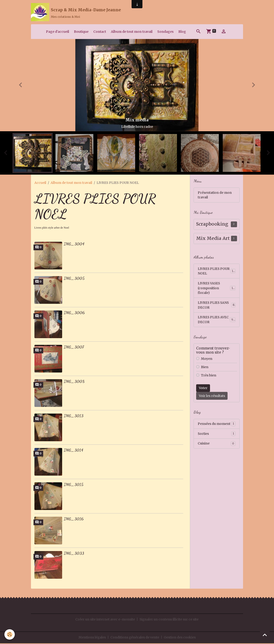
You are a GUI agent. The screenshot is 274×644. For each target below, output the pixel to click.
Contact (100, 32)
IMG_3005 (74, 279)
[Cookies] (10, 634)
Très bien (209, 377)
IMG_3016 (74, 520)
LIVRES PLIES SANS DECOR (217, 306)
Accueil (40, 183)
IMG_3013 (74, 417)
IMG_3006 (74, 313)
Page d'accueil (58, 32)
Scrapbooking (212, 225)
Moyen (207, 360)
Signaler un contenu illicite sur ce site (169, 620)
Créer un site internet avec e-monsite (105, 620)
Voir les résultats (212, 397)
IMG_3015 (74, 485)
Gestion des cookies (180, 638)
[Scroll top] (265, 635)
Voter (203, 389)
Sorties (217, 435)
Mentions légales (92, 638)
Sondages (165, 32)
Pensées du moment (217, 425)
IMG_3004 (74, 245)
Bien (205, 368)
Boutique (81, 32)
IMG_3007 (74, 348)
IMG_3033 (74, 554)
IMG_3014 (73, 451)
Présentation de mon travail (215, 196)
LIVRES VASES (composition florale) (217, 289)
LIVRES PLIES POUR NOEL (217, 272)
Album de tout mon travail (132, 32)
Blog (182, 32)
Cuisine (217, 445)
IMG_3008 (74, 382)
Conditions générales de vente (135, 638)
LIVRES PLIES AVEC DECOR (217, 321)
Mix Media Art (213, 239)
